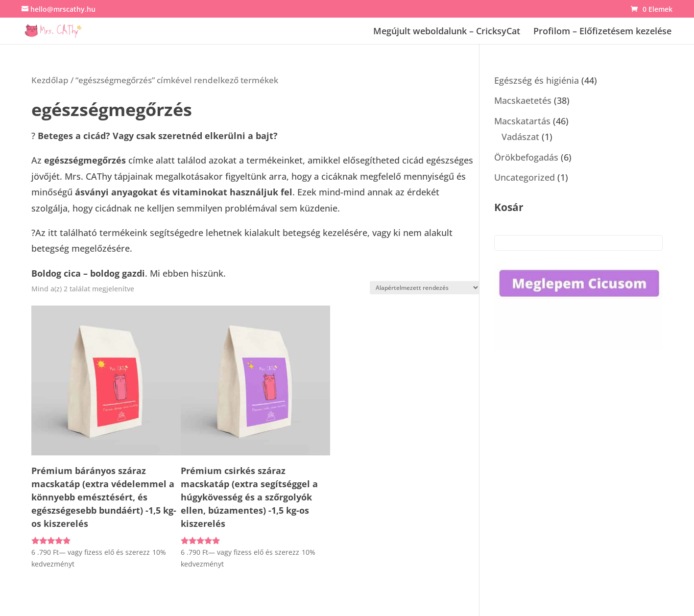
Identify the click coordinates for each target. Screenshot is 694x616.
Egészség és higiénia (537, 80)
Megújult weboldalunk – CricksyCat (447, 32)
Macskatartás (522, 121)
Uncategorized (525, 177)
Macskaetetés (523, 100)
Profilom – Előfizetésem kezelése (602, 32)
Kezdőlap (50, 80)
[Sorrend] (425, 288)
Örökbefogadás (526, 157)
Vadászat (520, 137)
